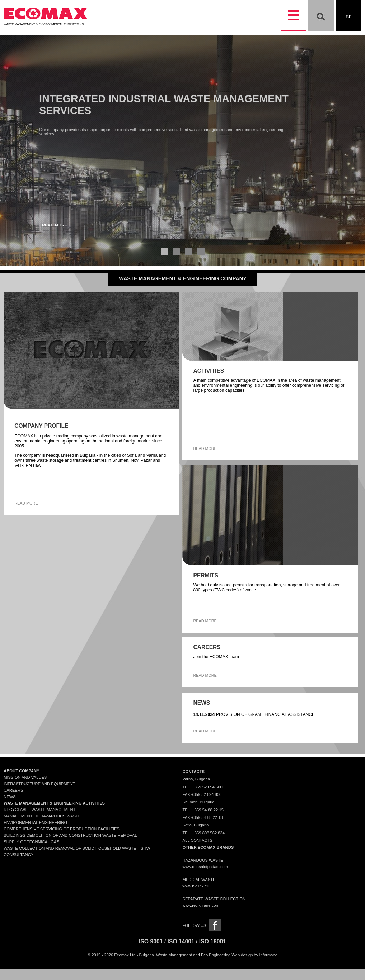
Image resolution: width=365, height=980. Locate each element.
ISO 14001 (181, 941)
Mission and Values (25, 777)
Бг (348, 17)
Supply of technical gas (31, 842)
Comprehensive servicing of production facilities (62, 829)
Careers (13, 790)
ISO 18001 (213, 941)
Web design (242, 955)
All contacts (197, 840)
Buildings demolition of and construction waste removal (70, 835)
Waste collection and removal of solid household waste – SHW (77, 848)
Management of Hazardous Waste (42, 816)
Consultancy (18, 855)
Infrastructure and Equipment (39, 784)
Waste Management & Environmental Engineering (45, 23)
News (10, 797)
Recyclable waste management (39, 810)
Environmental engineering (35, 822)
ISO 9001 (151, 941)
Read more (55, 225)
